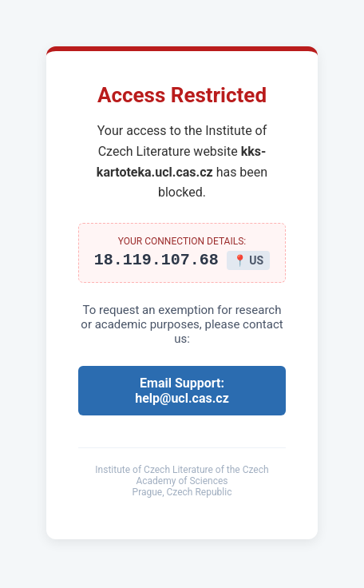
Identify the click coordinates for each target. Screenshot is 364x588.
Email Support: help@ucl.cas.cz (182, 393)
